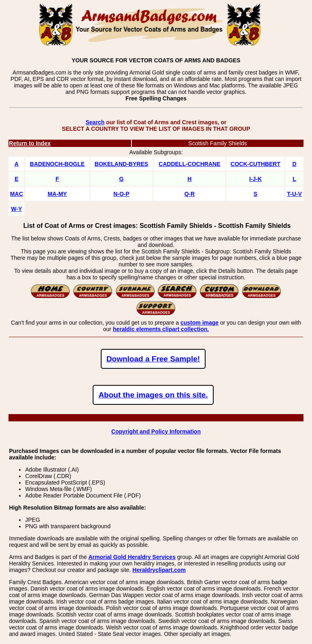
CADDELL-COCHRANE (189, 164)
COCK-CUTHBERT (256, 164)
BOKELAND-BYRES (121, 164)
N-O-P (121, 194)
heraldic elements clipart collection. (161, 329)
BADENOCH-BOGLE (57, 164)
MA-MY (57, 194)
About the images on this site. (153, 395)
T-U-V (294, 194)
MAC (17, 194)
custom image (200, 323)
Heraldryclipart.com (159, 570)
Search (95, 122)
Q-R (189, 194)
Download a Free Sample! (153, 359)
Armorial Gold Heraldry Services (132, 557)
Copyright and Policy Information (156, 431)
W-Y (16, 209)
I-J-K (256, 179)
